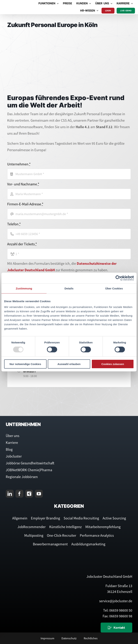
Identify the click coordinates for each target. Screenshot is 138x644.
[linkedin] (10, 494)
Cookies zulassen (113, 364)
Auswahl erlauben (69, 364)
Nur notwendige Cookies (25, 364)
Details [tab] (69, 288)
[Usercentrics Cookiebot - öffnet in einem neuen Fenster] (118, 278)
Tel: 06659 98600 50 (118, 610)
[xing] (29, 494)
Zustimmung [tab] (24, 288)
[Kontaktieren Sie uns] (116, 628)
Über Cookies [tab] (114, 288)
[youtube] (39, 494)
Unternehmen (19, 164)
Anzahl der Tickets (22, 244)
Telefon (14, 224)
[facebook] (19, 494)
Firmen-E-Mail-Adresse (25, 204)
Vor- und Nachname (23, 184)
